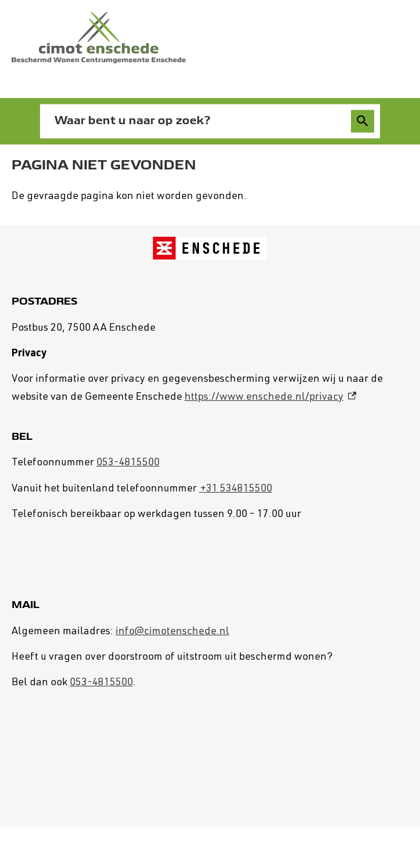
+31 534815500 (236, 489)
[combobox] (198, 121)
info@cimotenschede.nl (172, 632)
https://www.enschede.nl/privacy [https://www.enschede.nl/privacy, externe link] (270, 397)
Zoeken (361, 121)
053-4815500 (128, 463)
